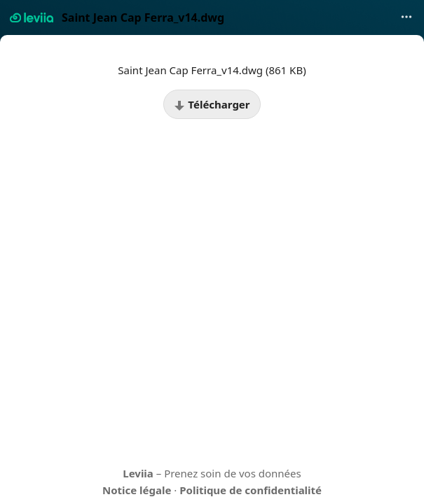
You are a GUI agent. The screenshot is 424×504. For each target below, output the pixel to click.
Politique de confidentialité (251, 490)
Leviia (138, 473)
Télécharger (212, 104)
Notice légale (137, 490)
